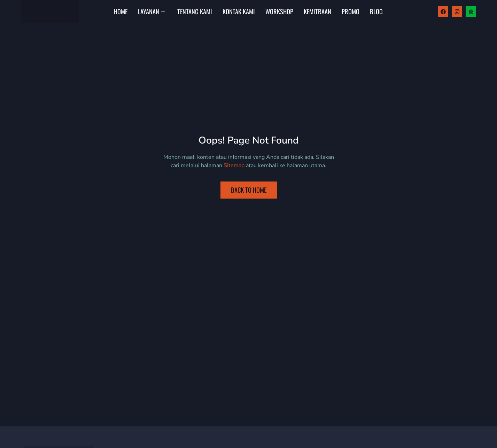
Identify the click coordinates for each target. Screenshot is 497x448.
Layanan (152, 11)
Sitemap (234, 165)
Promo (351, 11)
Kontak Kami (239, 11)
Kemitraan (317, 11)
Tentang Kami (195, 11)
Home (121, 11)
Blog (376, 11)
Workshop (279, 11)
